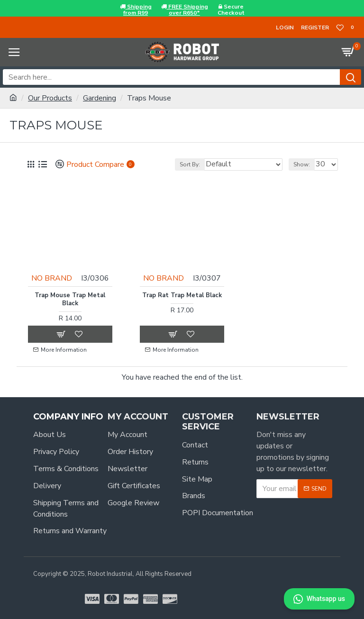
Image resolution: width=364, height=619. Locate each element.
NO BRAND (52, 277)
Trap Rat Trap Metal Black (182, 295)
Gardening (100, 98)
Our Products (50, 98)
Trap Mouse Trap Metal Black (70, 299)
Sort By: (190, 164)
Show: (302, 164)
